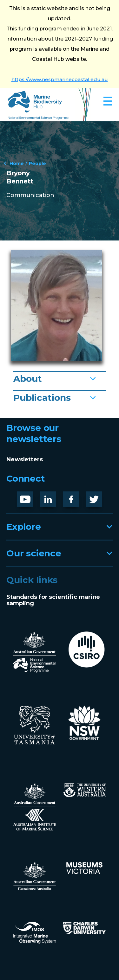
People (37, 163)
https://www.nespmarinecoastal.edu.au (60, 79)
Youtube (30, 496)
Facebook (78, 496)
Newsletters (25, 459)
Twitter (96, 496)
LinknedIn (52, 497)
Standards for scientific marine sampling (53, 600)
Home (17, 163)
